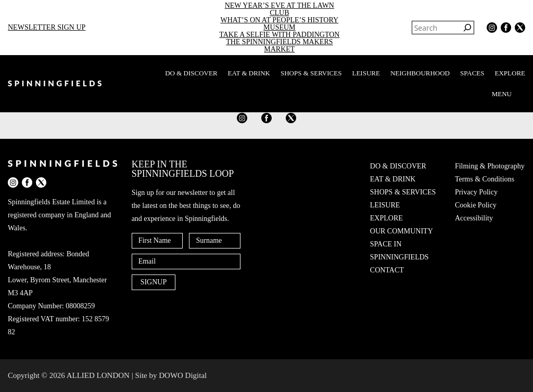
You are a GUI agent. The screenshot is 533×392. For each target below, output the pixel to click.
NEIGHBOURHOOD (420, 73)
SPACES (472, 73)
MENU (509, 94)
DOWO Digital (183, 375)
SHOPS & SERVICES (311, 73)
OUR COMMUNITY (402, 231)
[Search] (467, 28)
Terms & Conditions (485, 179)
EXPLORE (510, 73)
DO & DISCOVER (191, 73)
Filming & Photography (490, 166)
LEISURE (366, 73)
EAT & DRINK (249, 73)
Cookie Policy (476, 205)
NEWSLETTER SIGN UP (47, 27)
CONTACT (387, 270)
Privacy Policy (476, 192)
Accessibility (474, 218)
